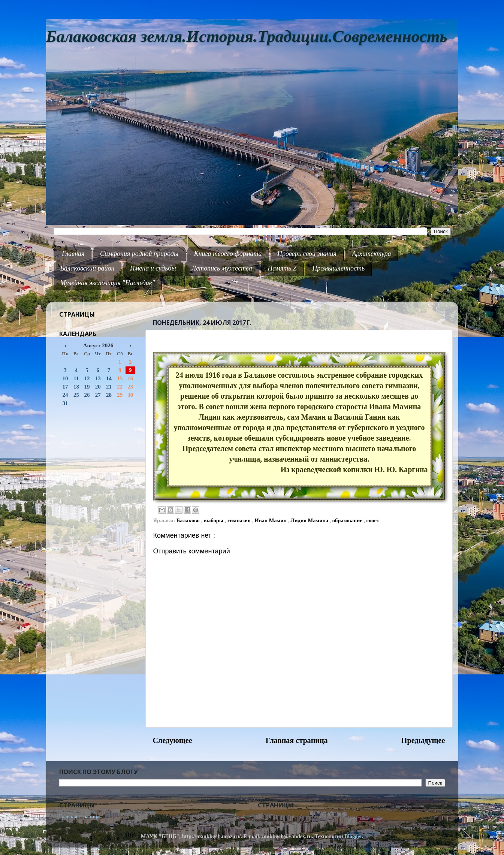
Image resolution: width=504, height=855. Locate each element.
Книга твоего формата (228, 254)
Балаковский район (87, 268)
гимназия (240, 520)
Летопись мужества (222, 268)
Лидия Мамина (310, 520)
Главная (73, 254)
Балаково (189, 520)
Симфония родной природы (139, 254)
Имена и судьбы (153, 268)
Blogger (353, 836)
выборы (214, 520)
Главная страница (297, 740)
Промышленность (338, 268)
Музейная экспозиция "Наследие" (108, 283)
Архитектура (371, 254)
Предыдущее (423, 740)
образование (348, 520)
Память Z (282, 268)
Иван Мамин (271, 520)
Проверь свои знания (307, 254)
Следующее (173, 740)
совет (373, 520)
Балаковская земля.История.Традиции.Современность (247, 37)
